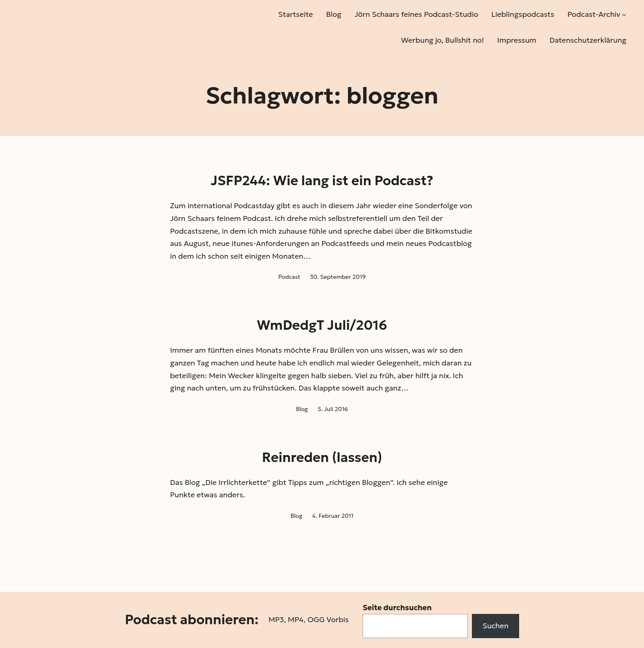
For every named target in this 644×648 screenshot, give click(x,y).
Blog (302, 409)
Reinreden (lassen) (322, 457)
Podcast (289, 277)
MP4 (296, 619)
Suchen (496, 626)
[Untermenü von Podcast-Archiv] (624, 15)
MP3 (276, 619)
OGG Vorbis (328, 619)
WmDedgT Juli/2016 (322, 325)
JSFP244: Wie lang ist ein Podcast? (322, 181)
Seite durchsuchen (397, 608)
